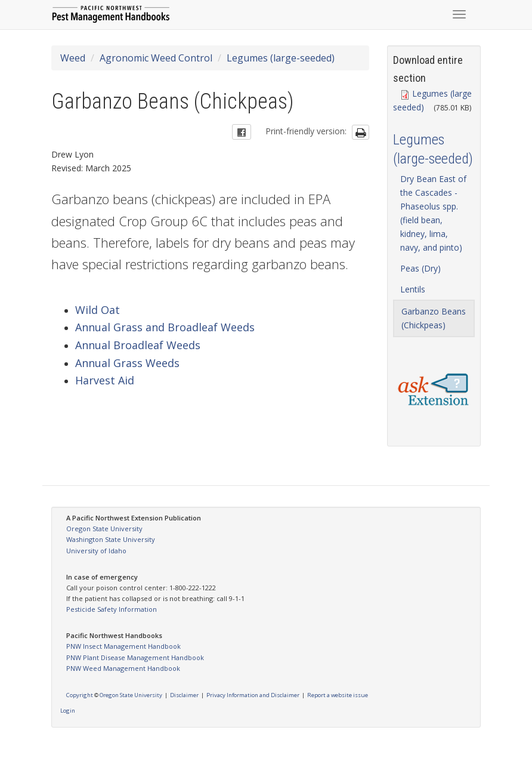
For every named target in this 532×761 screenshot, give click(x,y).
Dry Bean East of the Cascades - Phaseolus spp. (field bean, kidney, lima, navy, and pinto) (433, 213)
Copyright (80, 695)
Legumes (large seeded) (432, 100)
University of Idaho (96, 551)
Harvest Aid (105, 380)
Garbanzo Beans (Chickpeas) (434, 318)
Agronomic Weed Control (156, 58)
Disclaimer (184, 695)
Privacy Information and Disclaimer (253, 695)
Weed (73, 58)
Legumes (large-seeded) (281, 58)
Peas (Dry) (420, 268)
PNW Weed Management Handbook (123, 668)
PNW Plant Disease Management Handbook (135, 657)
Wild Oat (98, 310)
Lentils (413, 289)
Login (68, 711)
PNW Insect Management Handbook (123, 646)
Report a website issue (338, 695)
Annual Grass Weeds (127, 363)
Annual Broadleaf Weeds (138, 345)
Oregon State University (104, 529)
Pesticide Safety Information (112, 609)
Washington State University (111, 539)
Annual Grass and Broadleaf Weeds (165, 327)
